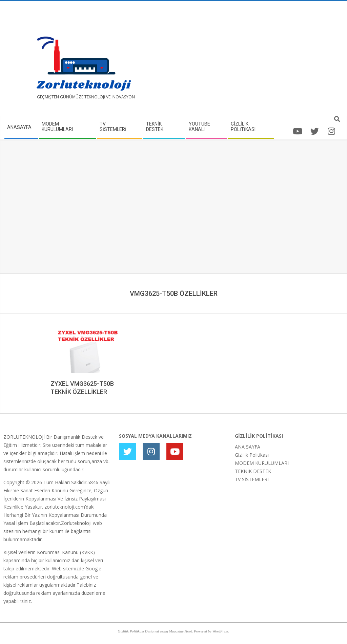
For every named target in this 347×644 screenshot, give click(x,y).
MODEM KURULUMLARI (262, 463)
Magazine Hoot (180, 631)
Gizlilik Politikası (252, 455)
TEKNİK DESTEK (253, 471)
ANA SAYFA (248, 447)
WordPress (220, 631)
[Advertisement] (259, 61)
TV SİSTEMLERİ (252, 479)
